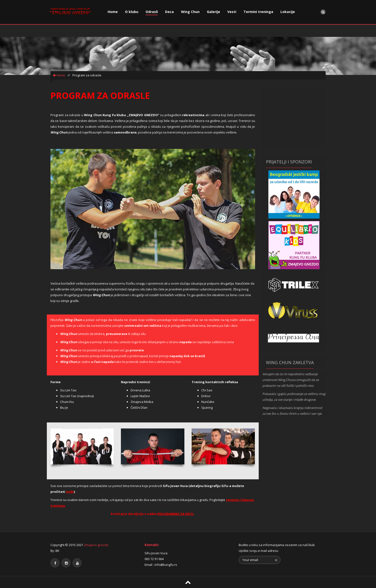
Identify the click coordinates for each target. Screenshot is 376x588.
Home (113, 12)
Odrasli (152, 12)
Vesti (232, 12)
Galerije (213, 12)
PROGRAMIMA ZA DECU (175, 514)
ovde (70, 492)
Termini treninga (258, 12)
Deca (169, 12)
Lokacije (288, 12)
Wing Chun (190, 12)
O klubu (132, 12)
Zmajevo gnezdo (96, 545)
